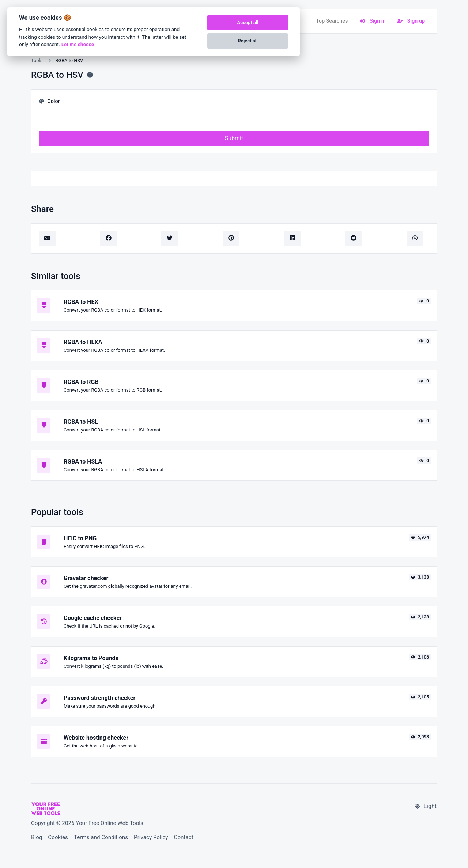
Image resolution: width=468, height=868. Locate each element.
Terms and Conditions (101, 837)
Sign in (372, 21)
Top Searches (332, 21)
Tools (37, 60)
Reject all (248, 41)
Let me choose (78, 44)
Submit (234, 138)
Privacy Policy (151, 837)
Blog (37, 837)
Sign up (411, 21)
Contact (184, 837)
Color (49, 101)
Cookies (58, 837)
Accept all (248, 22)
